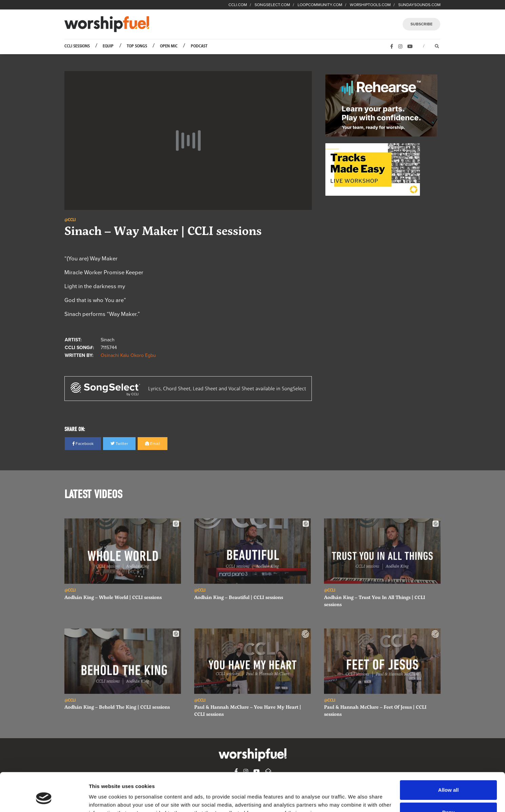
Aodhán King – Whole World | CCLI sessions (113, 597)
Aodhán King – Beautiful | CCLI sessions (239, 597)
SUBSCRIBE (421, 24)
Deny (449, 779)
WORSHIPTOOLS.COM (370, 5)
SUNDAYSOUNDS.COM (419, 5)
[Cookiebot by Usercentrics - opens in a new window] (44, 799)
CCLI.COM (238, 5)
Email (153, 444)
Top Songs (137, 46)
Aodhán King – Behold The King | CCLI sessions (117, 707)
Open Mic (169, 46)
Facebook (83, 444)
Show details (105, 799)
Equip (108, 46)
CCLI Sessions (77, 46)
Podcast (199, 46)
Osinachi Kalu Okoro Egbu (128, 355)
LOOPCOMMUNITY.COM (320, 5)
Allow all (449, 757)
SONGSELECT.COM (272, 5)
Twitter (119, 444)
